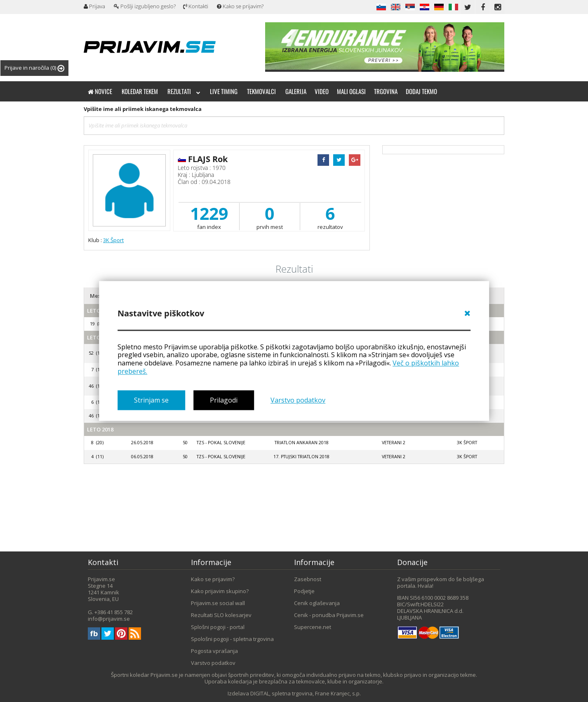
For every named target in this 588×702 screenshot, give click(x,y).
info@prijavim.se (109, 619)
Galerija (296, 91)
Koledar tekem (140, 91)
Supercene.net (313, 627)
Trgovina (386, 91)
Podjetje (304, 591)
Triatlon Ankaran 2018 (302, 443)
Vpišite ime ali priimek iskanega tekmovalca (143, 109)
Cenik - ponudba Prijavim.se (329, 615)
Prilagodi (224, 400)
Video (322, 91)
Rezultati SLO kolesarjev (221, 615)
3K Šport (113, 240)
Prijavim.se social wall (218, 603)
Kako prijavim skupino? (220, 591)
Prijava (94, 6)
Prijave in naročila (34, 68)
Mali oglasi (351, 91)
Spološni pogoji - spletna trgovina (232, 639)
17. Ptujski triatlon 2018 (301, 457)
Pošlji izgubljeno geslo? (145, 6)
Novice (100, 91)
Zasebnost (308, 579)
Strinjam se (151, 400)
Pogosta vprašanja (214, 651)
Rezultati (184, 91)
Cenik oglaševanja (317, 603)
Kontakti (196, 6)
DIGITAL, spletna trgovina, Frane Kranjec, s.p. (306, 693)
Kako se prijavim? (240, 6)
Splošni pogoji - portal (218, 627)
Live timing (224, 91)
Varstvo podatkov (298, 400)
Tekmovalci (261, 91)
